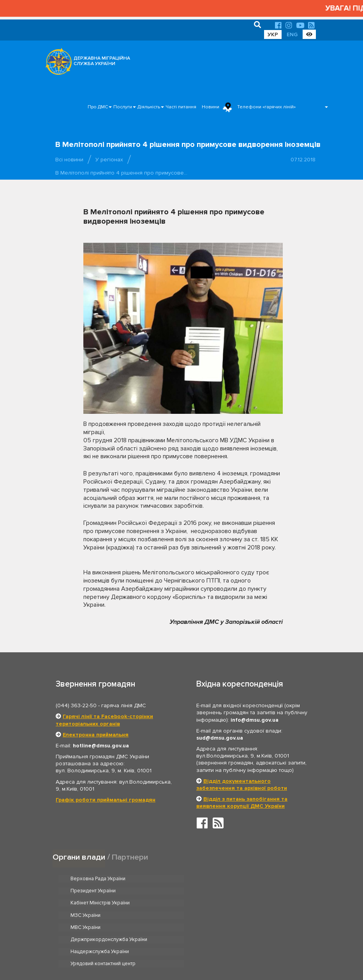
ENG (292, 34)
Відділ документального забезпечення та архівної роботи (242, 785)
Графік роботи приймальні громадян (106, 800)
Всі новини (69, 160)
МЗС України (213, 891)
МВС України (85, 903)
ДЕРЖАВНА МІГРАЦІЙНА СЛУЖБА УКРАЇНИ (102, 61)
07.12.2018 (303, 160)
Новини (211, 107)
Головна (177, 950)
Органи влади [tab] (79, 857)
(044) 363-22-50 (76, 705)
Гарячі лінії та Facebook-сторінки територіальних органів (104, 720)
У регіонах (109, 160)
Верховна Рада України (98, 879)
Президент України (220, 879)
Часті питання (181, 107)
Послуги (123, 107)
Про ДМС (98, 107)
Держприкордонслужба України (236, 903)
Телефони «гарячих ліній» (266, 107)
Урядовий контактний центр (230, 915)
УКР (273, 34)
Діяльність (149, 107)
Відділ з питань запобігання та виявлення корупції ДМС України (242, 803)
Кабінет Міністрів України (100, 891)
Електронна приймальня (96, 735)
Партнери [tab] (130, 857)
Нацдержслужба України (100, 915)
